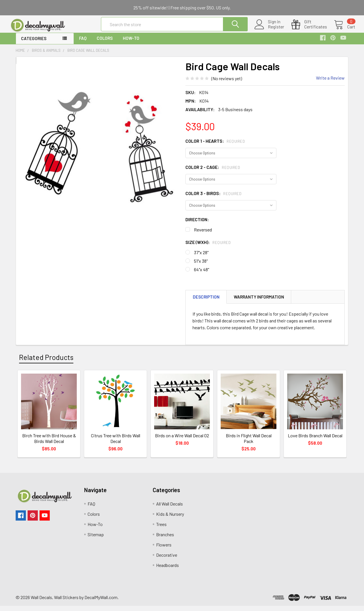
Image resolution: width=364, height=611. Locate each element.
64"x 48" (201, 275)
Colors (105, 43)
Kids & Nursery (170, 519)
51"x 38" (201, 266)
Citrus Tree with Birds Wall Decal (116, 443)
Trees (161, 529)
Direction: (197, 224)
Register (269, 30)
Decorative (167, 560)
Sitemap (96, 539)
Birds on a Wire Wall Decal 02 (182, 441)
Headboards (167, 570)
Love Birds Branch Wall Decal (315, 441)
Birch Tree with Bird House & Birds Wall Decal (49, 443)
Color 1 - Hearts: (215, 146)
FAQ (83, 43)
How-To (131, 43)
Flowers (164, 550)
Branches (165, 539)
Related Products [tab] (46, 362)
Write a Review (330, 83)
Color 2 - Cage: (213, 172)
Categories (34, 44)
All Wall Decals (169, 509)
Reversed (203, 235)
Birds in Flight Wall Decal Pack (249, 443)
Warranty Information (259, 302)
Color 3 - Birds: (213, 198)
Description (206, 302)
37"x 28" (201, 257)
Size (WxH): (208, 247)
